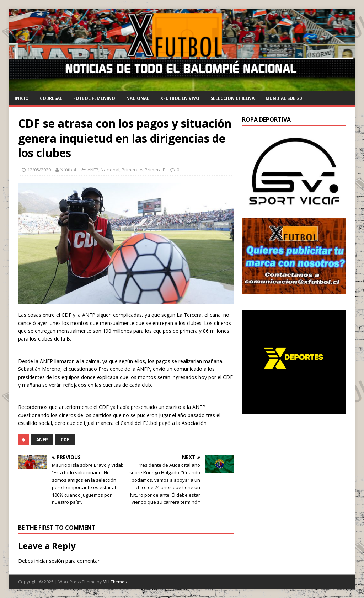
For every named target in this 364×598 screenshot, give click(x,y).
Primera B (155, 170)
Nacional (138, 98)
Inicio (22, 98)
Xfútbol (68, 170)
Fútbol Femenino (94, 98)
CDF (65, 440)
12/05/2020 (39, 170)
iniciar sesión (49, 561)
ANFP (93, 170)
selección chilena (232, 98)
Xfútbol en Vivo (180, 98)
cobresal (51, 98)
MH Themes (115, 582)
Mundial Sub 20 (284, 98)
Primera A (132, 170)
